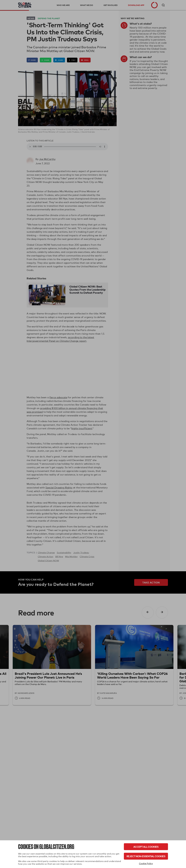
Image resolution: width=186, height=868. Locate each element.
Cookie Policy (146, 864)
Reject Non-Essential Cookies (146, 856)
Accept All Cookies (146, 847)
